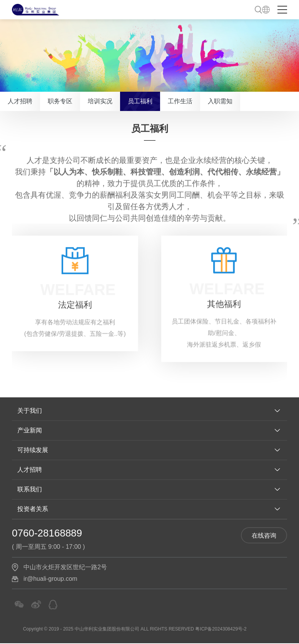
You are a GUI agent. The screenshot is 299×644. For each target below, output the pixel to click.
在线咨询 (264, 536)
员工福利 (140, 101)
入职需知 (220, 101)
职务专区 (60, 101)
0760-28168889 (47, 533)
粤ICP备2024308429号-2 (221, 629)
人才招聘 (20, 101)
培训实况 (100, 101)
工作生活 (180, 101)
